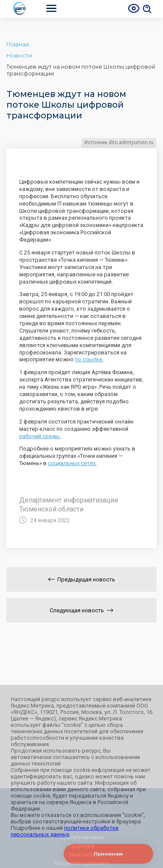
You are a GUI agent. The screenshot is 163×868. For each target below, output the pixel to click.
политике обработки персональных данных (65, 831)
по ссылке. (89, 359)
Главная (18, 44)
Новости (19, 55)
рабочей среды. (40, 436)
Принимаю (108, 854)
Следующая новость (81, 610)
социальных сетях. (72, 463)
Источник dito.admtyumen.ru (119, 142)
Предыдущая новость (81, 579)
